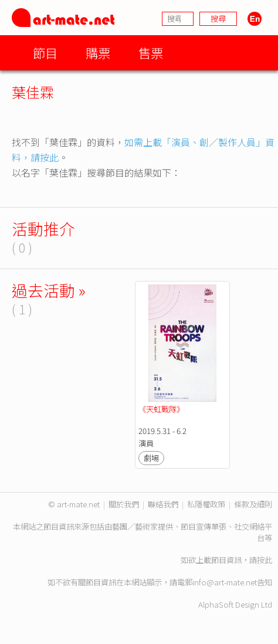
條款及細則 (253, 504)
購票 (98, 52)
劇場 (151, 458)
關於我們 (124, 504)
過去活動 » (49, 290)
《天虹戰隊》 (161, 409)
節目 (45, 52)
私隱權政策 (206, 504)
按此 (265, 560)
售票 (151, 52)
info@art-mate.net (225, 582)
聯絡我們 (163, 504)
